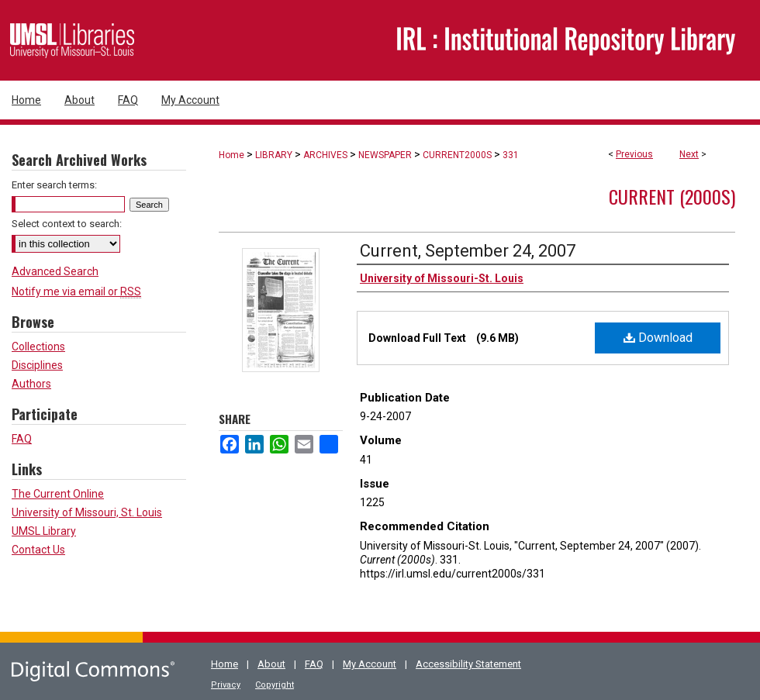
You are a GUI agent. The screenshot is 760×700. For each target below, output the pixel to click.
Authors (31, 384)
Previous (634, 154)
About (271, 664)
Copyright (275, 685)
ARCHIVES (325, 155)
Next (689, 154)
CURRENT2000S (457, 155)
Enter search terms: (54, 185)
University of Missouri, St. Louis (87, 512)
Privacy (226, 685)
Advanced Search (55, 271)
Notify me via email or (76, 291)
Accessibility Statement (468, 664)
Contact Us (38, 550)
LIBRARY (274, 155)
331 (511, 155)
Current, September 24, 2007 (468, 251)
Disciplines (37, 365)
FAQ (22, 439)
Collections (38, 347)
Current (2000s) (672, 196)
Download (658, 338)
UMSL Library (44, 531)
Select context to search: (67, 224)
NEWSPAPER (385, 155)
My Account (370, 664)
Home (231, 155)
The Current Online (58, 494)
